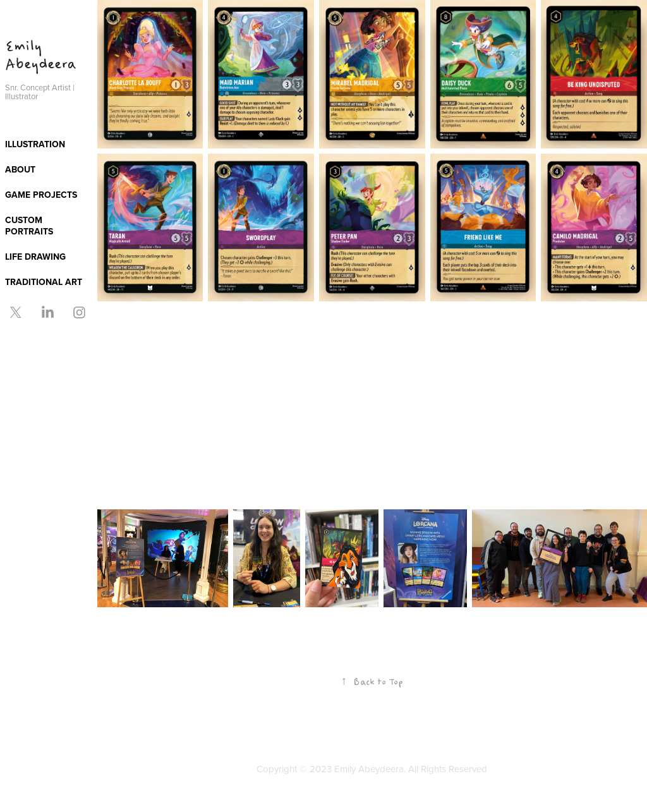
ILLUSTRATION (35, 144)
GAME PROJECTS (41, 195)
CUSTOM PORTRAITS (29, 226)
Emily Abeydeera (40, 55)
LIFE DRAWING (35, 257)
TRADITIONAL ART (44, 282)
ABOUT (20, 169)
